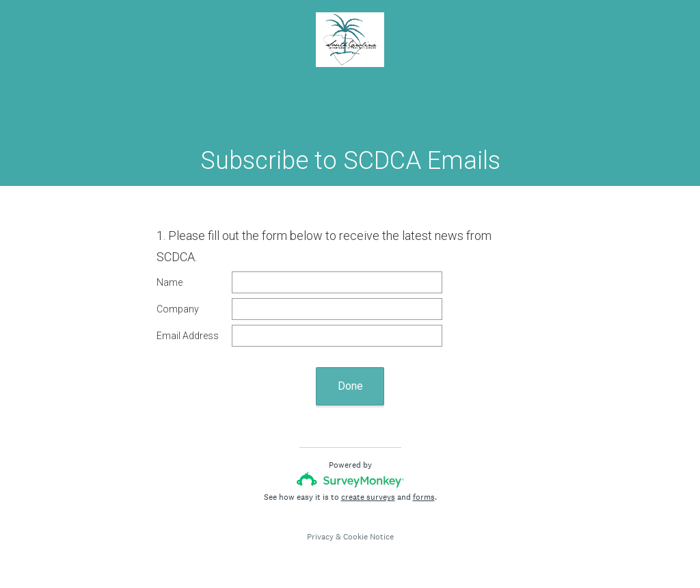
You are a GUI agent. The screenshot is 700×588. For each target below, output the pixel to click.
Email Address (188, 336)
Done (350, 386)
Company (178, 309)
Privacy (320, 537)
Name (170, 282)
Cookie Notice (368, 537)
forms (424, 497)
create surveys (368, 497)
